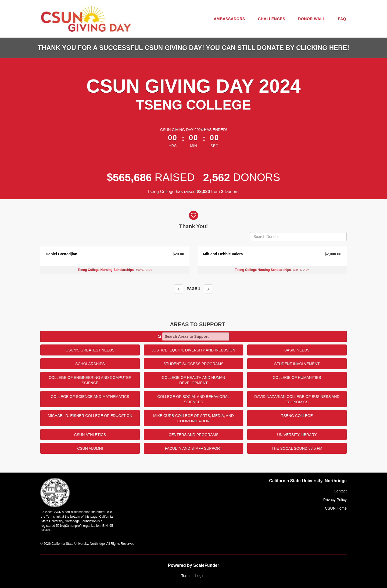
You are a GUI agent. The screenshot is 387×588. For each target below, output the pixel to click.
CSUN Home (336, 508)
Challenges (272, 19)
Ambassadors (229, 19)
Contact (340, 491)
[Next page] (208, 289)
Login (200, 576)
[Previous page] (179, 289)
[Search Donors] (298, 237)
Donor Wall (312, 19)
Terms (186, 576)
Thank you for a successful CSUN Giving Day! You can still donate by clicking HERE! (194, 48)
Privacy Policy (335, 500)
